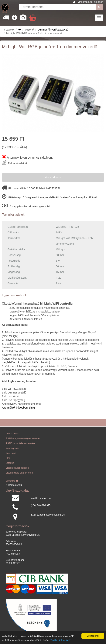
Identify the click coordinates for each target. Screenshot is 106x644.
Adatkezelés (12, 434)
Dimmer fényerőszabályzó (53, 30)
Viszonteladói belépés (90, 2)
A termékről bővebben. (15, 408)
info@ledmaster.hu (41, 498)
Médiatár (12, 481)
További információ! (61, 640)
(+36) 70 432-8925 (41, 505)
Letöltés (10, 463)
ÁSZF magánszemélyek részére (23, 439)
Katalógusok (12, 448)
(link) (32, 408)
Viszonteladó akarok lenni (19, 473)
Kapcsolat (11, 453)
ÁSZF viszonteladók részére (21, 443)
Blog (8, 458)
